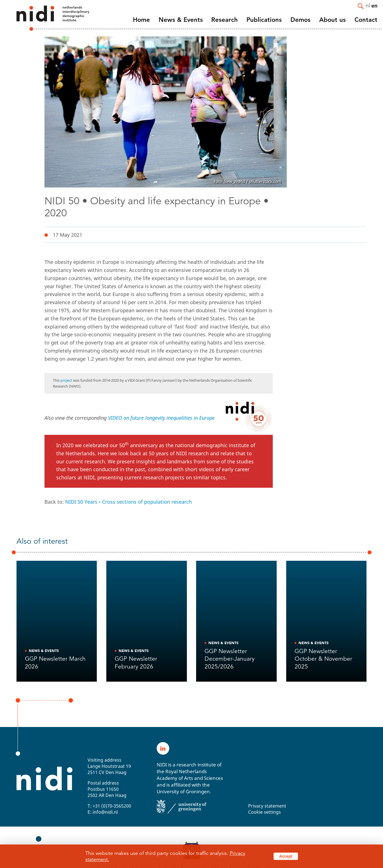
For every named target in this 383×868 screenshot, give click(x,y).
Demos (300, 20)
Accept (286, 856)
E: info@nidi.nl (103, 812)
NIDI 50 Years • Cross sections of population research (129, 502)
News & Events (181, 20)
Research (225, 20)
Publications (264, 20)
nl (368, 5)
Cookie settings (265, 812)
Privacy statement (267, 806)
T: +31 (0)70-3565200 (109, 806)
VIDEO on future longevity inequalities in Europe (161, 418)
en (374, 5)
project (66, 380)
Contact (366, 20)
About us (333, 20)
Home (141, 20)
